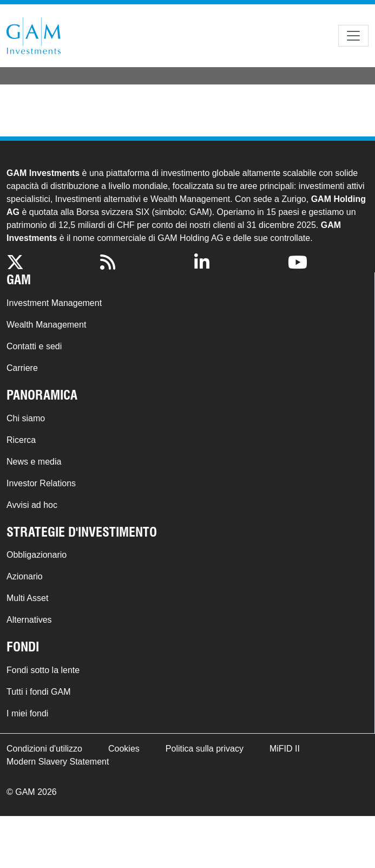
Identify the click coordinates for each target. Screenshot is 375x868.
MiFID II (285, 749)
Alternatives (29, 620)
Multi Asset (27, 598)
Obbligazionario (37, 555)
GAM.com (34, 36)
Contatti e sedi (34, 346)
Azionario (25, 576)
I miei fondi (27, 713)
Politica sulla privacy (205, 749)
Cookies (124, 749)
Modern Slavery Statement (58, 762)
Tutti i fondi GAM (39, 692)
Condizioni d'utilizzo (44, 749)
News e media (34, 462)
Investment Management (54, 303)
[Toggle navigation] (353, 36)
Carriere (22, 368)
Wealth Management (46, 325)
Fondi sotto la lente (43, 670)
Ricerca (21, 440)
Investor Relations (41, 483)
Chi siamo (26, 418)
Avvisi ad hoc (32, 505)
